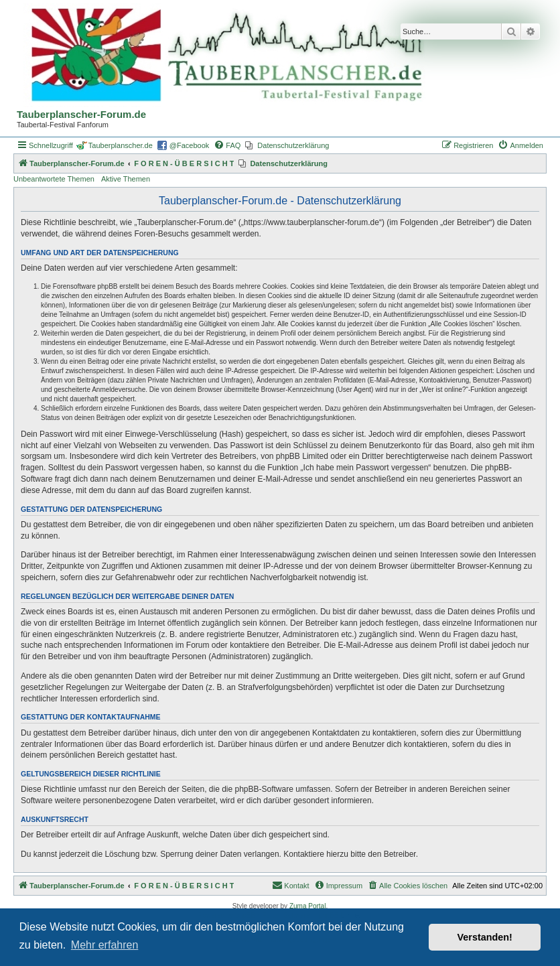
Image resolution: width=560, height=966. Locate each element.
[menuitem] (227, 145)
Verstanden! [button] (485, 937)
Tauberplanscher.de (121, 145)
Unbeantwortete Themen (54, 179)
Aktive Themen (126, 179)
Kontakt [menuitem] (290, 885)
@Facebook (189, 145)
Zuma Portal (307, 906)
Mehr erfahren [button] (105, 945)
